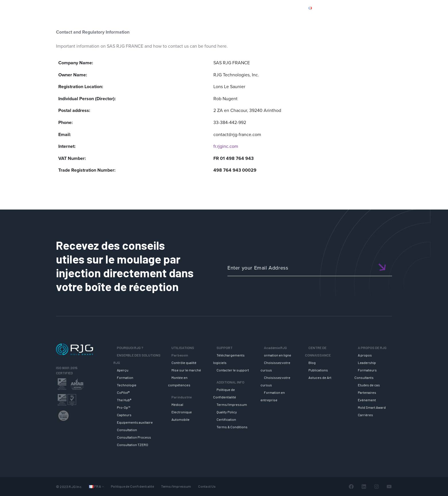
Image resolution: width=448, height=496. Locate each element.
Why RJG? (141, 18)
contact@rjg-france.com (237, 134)
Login (401, 8)
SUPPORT (251, 18)
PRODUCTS (340, 8)
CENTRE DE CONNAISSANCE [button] (343, 18)
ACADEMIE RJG (287, 18)
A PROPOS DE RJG (401, 18)
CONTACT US (370, 8)
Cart (418, 8)
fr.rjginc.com (226, 146)
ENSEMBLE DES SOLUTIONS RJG (196, 18)
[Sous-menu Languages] (103, 486)
